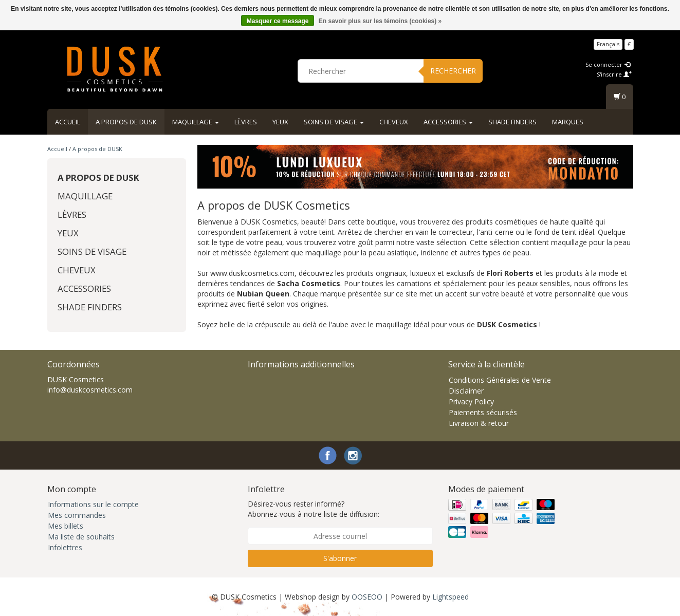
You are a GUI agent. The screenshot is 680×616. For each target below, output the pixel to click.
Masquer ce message (278, 21)
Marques (568, 122)
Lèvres (246, 122)
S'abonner (340, 558)
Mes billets (66, 526)
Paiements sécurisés (483, 412)
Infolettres (65, 547)
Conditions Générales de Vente (500, 380)
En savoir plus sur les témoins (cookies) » (380, 21)
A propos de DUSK (126, 122)
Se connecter (608, 64)
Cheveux (394, 122)
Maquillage (196, 122)
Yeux (280, 122)
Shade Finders (512, 122)
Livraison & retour (479, 423)
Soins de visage (334, 122)
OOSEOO (367, 597)
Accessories (448, 122)
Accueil (68, 122)
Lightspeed (451, 597)
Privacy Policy (471, 402)
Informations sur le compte (93, 504)
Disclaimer (466, 391)
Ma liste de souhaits (81, 537)
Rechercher (453, 71)
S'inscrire (614, 74)
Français (608, 44)
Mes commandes (77, 515)
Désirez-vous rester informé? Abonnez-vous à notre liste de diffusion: (314, 509)
